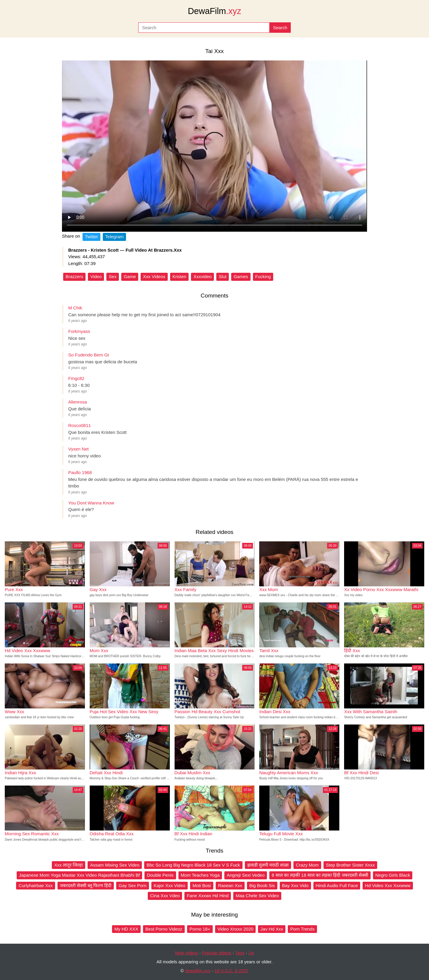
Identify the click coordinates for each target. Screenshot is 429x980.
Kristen (179, 276)
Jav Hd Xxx (272, 929)
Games (241, 276)
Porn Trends (302, 929)
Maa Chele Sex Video (257, 896)
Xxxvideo (202, 276)
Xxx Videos (154, 276)
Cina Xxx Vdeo (165, 896)
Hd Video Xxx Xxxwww (388, 885)
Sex (113, 276)
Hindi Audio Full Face (337, 885)
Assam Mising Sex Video (115, 865)
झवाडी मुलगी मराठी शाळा (268, 865)
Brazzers (74, 276)
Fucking (263, 276)
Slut (223, 276)
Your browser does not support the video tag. (214, 146)
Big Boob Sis (262, 885)
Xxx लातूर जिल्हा (69, 865)
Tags (240, 953)
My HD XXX (126, 929)
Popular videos (217, 953)
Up (251, 953)
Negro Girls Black (393, 875)
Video (96, 276)
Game (130, 276)
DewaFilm (214, 11)
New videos (187, 953)
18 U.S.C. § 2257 (231, 971)
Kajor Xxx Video (170, 885)
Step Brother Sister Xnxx (350, 865)
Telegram (114, 237)
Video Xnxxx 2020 (236, 929)
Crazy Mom (307, 865)
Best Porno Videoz (164, 929)
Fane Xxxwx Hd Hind (208, 896)
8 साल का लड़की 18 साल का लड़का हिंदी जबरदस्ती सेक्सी (320, 875)
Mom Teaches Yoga (200, 875)
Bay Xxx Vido (295, 885)
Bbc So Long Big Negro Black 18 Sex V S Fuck (193, 865)
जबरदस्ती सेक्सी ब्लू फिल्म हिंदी (86, 885)
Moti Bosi (202, 885)
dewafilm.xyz (198, 971)
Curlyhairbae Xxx (35, 885)
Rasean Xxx (230, 885)
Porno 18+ (200, 929)
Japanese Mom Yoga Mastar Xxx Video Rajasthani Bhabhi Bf (80, 875)
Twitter (91, 237)
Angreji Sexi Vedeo (246, 875)
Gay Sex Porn (132, 885)
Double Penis (160, 875)
